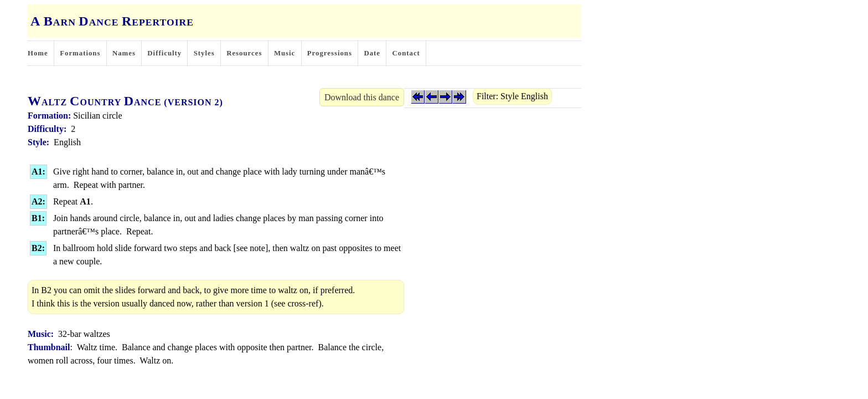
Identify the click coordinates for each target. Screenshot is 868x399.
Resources (244, 53)
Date (372, 53)
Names (124, 53)
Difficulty (164, 53)
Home (38, 53)
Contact (406, 53)
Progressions (330, 53)
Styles (204, 53)
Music (285, 53)
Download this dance (362, 97)
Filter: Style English (512, 96)
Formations (80, 53)
